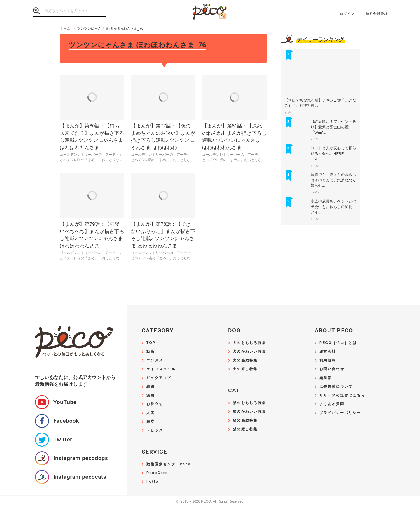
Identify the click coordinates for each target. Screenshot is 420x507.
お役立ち (155, 404)
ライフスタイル (161, 369)
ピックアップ (159, 378)
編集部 (326, 378)
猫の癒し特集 (245, 429)
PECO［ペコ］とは (338, 343)
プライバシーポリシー (340, 413)
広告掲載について (336, 387)
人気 (151, 413)
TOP (151, 343)
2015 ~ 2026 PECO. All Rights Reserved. (210, 502)
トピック (155, 430)
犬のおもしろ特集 (249, 343)
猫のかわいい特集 (249, 412)
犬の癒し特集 (245, 369)
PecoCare (157, 473)
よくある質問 (332, 404)
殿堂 (151, 422)
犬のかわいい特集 (249, 352)
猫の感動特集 (245, 421)
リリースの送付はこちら (342, 395)
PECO (210, 12)
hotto (152, 482)
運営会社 (328, 352)
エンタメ (155, 360)
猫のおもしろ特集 (249, 403)
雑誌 (151, 387)
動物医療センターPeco (169, 464)
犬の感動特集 (245, 360)
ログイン (347, 14)
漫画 (151, 395)
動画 (151, 352)
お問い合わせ (332, 369)
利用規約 (328, 360)
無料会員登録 (377, 14)
